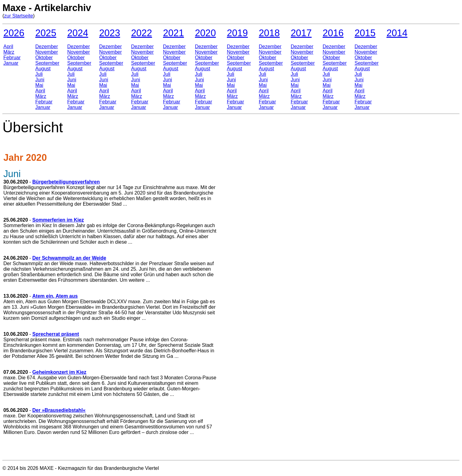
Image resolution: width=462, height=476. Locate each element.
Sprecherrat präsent (56, 334)
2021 (173, 33)
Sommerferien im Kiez (58, 220)
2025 (46, 33)
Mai (39, 85)
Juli (39, 74)
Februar (12, 58)
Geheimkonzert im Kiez (59, 372)
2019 (237, 33)
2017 (301, 33)
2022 (142, 33)
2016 (333, 33)
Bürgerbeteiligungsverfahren (66, 182)
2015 (365, 33)
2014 (397, 33)
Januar (11, 63)
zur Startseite (18, 16)
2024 (78, 33)
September (47, 63)
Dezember (47, 46)
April (8, 46)
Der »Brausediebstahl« (59, 410)
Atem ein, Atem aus (55, 296)
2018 (269, 33)
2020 (205, 33)
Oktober (44, 58)
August (43, 69)
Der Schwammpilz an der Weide (69, 258)
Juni (40, 80)
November (47, 52)
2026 (14, 33)
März (9, 52)
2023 (110, 33)
